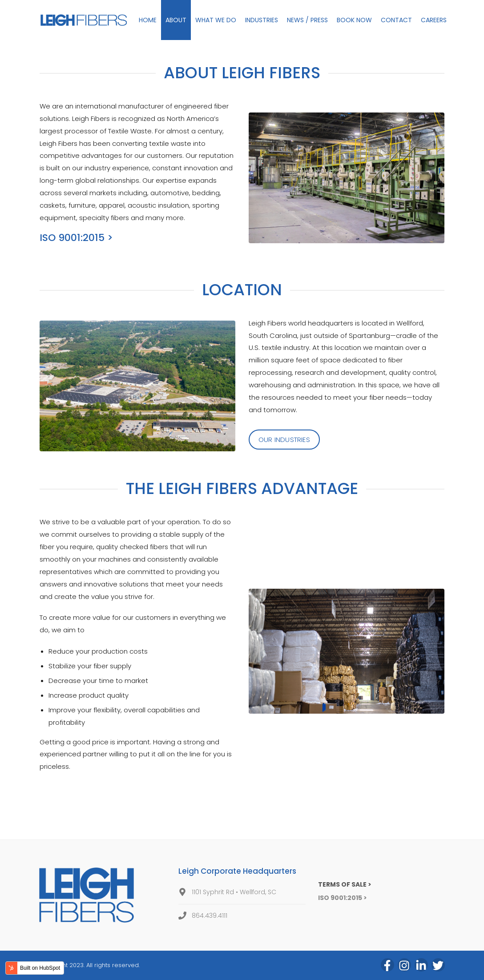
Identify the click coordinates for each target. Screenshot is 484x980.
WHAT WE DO (216, 20)
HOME (148, 20)
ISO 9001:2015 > (76, 238)
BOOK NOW (354, 20)
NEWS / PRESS (307, 20)
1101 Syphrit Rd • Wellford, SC (234, 892)
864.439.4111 (210, 916)
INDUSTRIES (262, 20)
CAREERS (434, 20)
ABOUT (176, 20)
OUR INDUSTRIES (284, 440)
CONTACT (396, 20)
